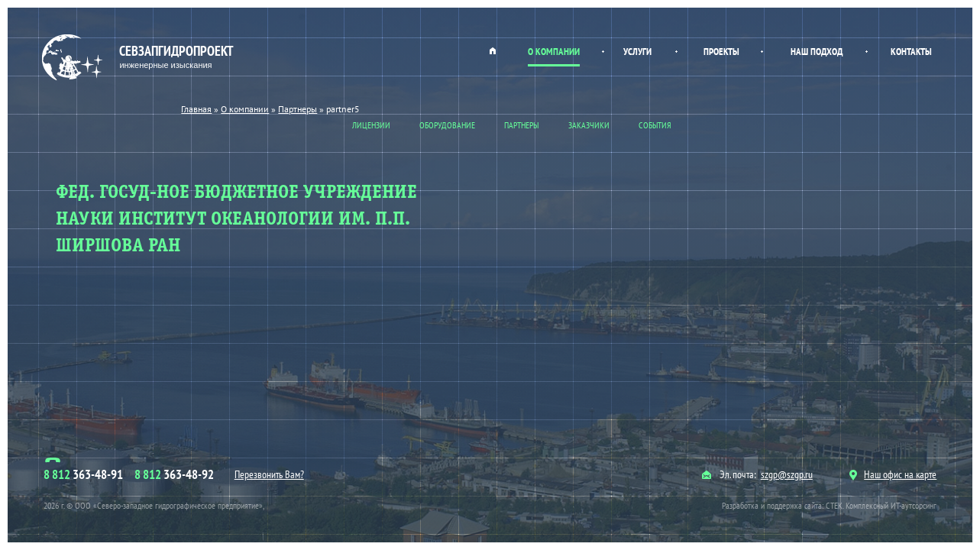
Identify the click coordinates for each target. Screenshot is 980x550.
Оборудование (447, 125)
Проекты (721, 52)
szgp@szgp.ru (787, 474)
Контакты (911, 52)
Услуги (637, 52)
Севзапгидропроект (139, 58)
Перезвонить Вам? (269, 474)
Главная (493, 50)
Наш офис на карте (893, 474)
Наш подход (817, 52)
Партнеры (521, 125)
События (655, 125)
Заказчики (589, 125)
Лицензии (371, 125)
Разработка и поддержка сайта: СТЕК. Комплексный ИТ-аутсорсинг (829, 505)
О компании (554, 52)
